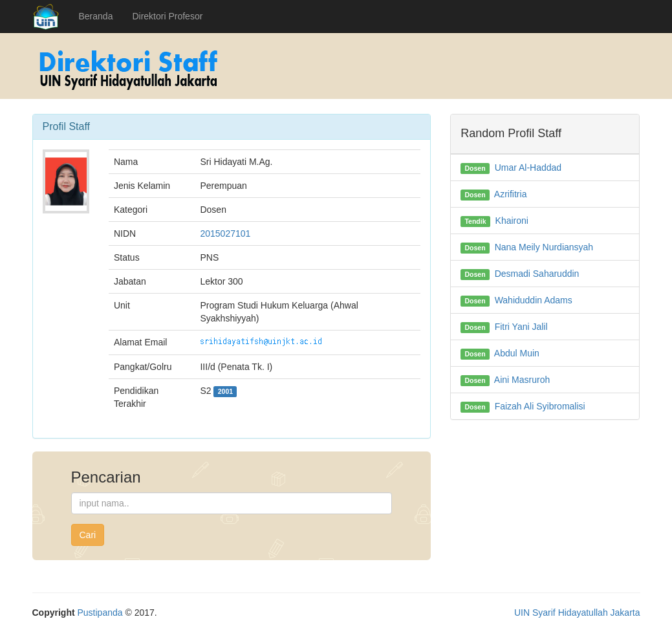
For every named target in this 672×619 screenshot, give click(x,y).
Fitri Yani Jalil (521, 327)
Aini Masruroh (522, 380)
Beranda (96, 16)
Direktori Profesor (167, 16)
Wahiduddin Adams (534, 300)
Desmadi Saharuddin (537, 274)
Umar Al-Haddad (528, 168)
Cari (88, 535)
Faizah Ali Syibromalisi (540, 406)
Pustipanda (100, 613)
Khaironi (512, 221)
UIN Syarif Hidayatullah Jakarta (577, 613)
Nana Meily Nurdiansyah (544, 247)
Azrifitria (511, 194)
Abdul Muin (517, 353)
